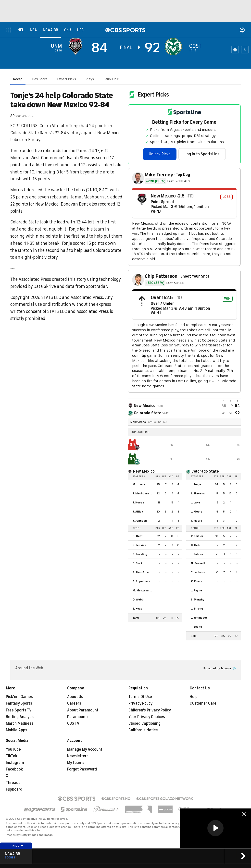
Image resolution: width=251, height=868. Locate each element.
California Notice (143, 730)
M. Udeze (139, 484)
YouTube (13, 749)
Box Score (40, 79)
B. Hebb (196, 545)
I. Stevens (198, 493)
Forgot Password (82, 769)
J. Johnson (140, 521)
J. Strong (197, 609)
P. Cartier (197, 536)
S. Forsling (140, 554)
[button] (215, 828)
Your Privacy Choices (147, 717)
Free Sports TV (19, 710)
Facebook (14, 769)
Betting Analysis (20, 717)
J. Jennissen (199, 618)
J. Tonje (196, 484)
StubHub (112, 79)
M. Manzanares (143, 590)
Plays (90, 79)
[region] (215, 828)
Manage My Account (85, 749)
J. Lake (195, 502)
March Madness (20, 723)
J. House (138, 502)
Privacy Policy (140, 703)
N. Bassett (198, 563)
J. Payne (196, 590)
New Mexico (144, 471)
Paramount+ (78, 717)
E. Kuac (137, 609)
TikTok (12, 756)
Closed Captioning (144, 723)
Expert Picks (67, 79)
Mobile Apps (17, 730)
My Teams (76, 763)
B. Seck (138, 563)
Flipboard (14, 789)
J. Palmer (197, 554)
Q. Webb (138, 599)
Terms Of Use (140, 697)
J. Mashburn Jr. (143, 493)
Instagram (15, 763)
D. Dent (138, 536)
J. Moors (197, 512)
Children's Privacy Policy (150, 710)
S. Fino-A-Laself (143, 572)
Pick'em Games (19, 697)
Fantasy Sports (19, 703)
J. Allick (138, 512)
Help (194, 697)
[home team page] (175, 47)
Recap (18, 79)
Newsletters (78, 756)
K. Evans (197, 581)
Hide (18, 846)
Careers (74, 703)
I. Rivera (196, 521)
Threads (13, 783)
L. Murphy (198, 599)
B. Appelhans (141, 581)
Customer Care (203, 703)
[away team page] (77, 47)
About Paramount (83, 710)
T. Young (196, 627)
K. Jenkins (139, 545)
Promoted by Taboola (220, 668)
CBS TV (73, 723)
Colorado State (205, 471)
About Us (75, 697)
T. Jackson (198, 572)
